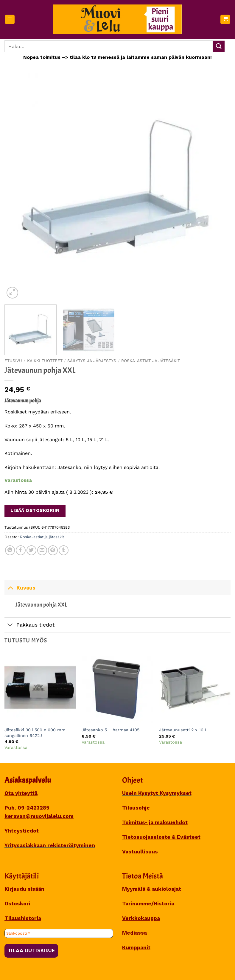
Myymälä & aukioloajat (152, 889)
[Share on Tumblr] (64, 550)
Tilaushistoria (23, 918)
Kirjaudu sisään (24, 889)
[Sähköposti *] (59, 933)
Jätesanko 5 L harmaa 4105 (111, 730)
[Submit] (219, 46)
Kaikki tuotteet (45, 361)
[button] (10, 20)
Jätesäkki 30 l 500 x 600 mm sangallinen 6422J (35, 733)
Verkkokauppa (141, 918)
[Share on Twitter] (31, 550)
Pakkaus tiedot (29, 626)
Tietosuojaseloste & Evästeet (161, 837)
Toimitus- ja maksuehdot (155, 822)
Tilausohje (136, 808)
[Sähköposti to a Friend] (42, 550)
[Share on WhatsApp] (10, 550)
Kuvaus (20, 588)
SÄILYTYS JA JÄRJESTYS (92, 361)
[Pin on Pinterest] (53, 550)
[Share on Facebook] (21, 550)
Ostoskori (17, 904)
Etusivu (13, 361)
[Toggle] (10, 588)
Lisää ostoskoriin (35, 510)
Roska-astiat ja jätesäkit (151, 361)
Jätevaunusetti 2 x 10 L (183, 730)
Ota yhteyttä (21, 793)
